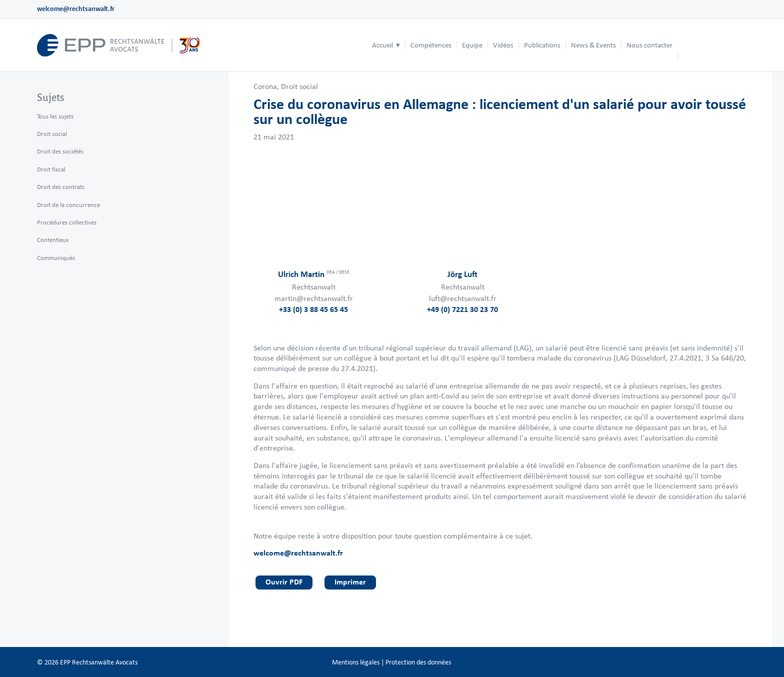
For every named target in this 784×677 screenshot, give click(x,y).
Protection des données (418, 662)
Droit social (299, 86)
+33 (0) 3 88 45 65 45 (313, 309)
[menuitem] (386, 45)
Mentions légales (356, 662)
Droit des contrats (61, 187)
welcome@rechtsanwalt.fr (76, 9)
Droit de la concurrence (68, 205)
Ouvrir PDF (284, 582)
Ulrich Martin (314, 274)
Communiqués (56, 258)
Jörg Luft (462, 274)
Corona (265, 86)
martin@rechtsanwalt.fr (314, 298)
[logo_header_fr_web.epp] (119, 45)
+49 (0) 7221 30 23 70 (462, 309)
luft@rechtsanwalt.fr (463, 298)
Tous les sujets (55, 116)
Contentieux (53, 240)
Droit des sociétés (60, 151)
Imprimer (350, 582)
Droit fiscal (51, 169)
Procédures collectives (67, 222)
